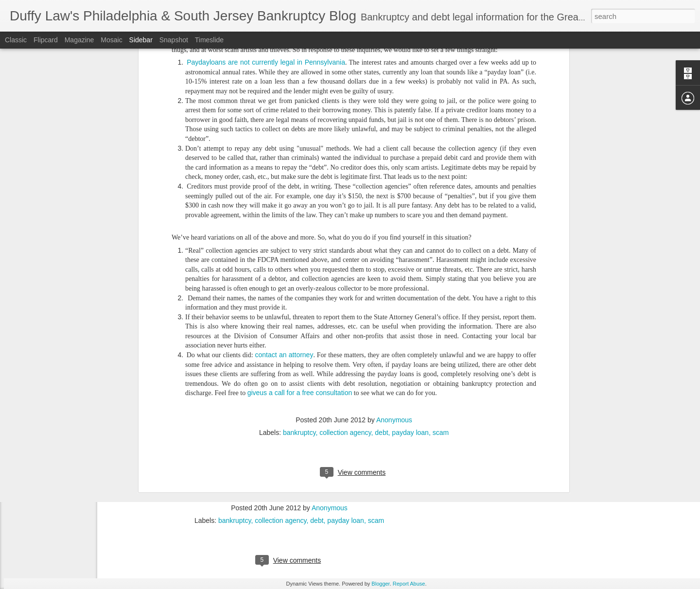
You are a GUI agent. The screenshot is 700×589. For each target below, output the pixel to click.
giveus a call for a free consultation (300, 206)
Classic (16, 40)
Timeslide (209, 40)
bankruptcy (299, 245)
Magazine (79, 40)
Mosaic (111, 40)
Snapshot (174, 40)
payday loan (410, 245)
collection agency (345, 245)
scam (441, 245)
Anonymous (394, 233)
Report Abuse (409, 584)
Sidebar (141, 40)
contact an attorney (284, 168)
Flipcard (46, 40)
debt (381, 245)
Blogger (380, 584)
